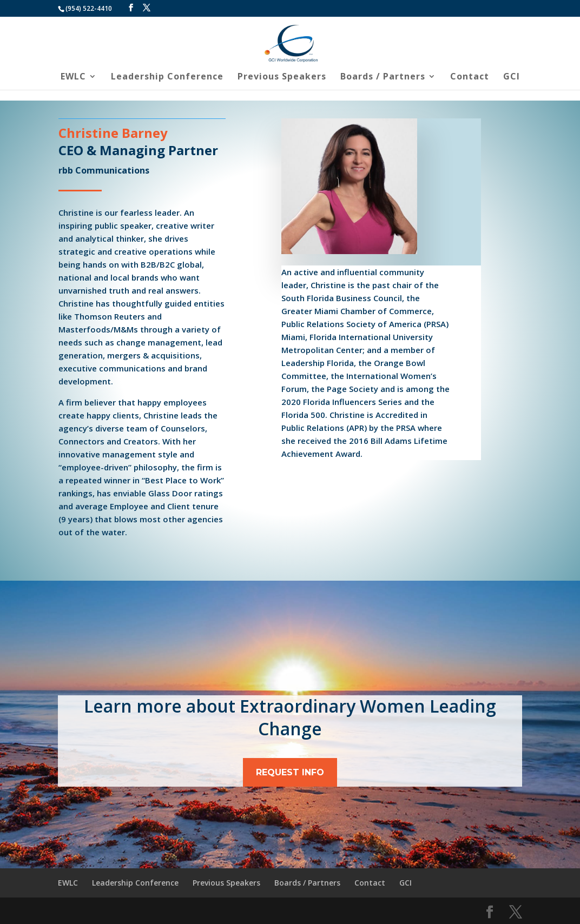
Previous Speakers (282, 77)
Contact (470, 77)
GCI (512, 77)
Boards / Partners (383, 77)
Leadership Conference (167, 77)
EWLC (73, 77)
